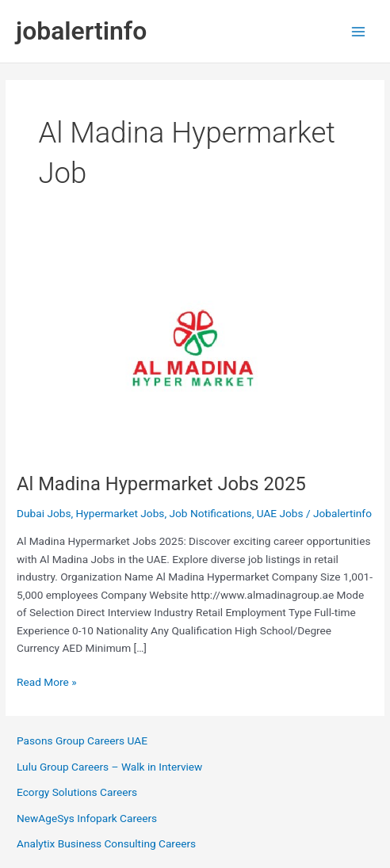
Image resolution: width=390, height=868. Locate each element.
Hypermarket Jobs (120, 513)
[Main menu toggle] (359, 31)
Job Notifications (210, 513)
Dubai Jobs (44, 513)
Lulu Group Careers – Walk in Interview (109, 767)
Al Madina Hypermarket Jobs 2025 (161, 484)
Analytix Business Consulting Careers (106, 843)
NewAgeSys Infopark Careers (87, 818)
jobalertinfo (81, 31)
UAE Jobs (280, 513)
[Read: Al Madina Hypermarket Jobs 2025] (195, 349)
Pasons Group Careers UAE (82, 740)
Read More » (47, 682)
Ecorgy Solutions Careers (77, 792)
